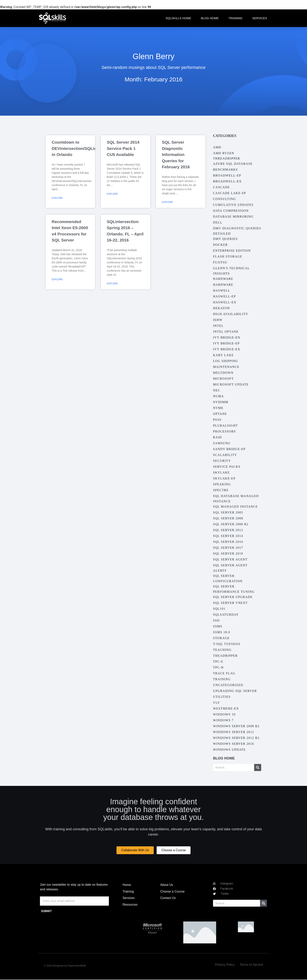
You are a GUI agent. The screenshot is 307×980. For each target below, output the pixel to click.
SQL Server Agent (230, 559)
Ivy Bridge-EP (226, 343)
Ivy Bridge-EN (227, 337)
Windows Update (229, 750)
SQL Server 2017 (228, 548)
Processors (224, 431)
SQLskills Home (178, 18)
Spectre (221, 490)
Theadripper (225, 656)
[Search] (258, 767)
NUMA (218, 396)
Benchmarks (225, 170)
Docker (220, 245)
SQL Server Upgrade (233, 597)
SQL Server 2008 (228, 518)
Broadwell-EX (227, 181)
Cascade (221, 187)
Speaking (222, 484)
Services (260, 18)
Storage (221, 638)
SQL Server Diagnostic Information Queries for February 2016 (176, 154)
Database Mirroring (233, 217)
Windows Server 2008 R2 (236, 726)
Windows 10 (224, 714)
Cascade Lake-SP (229, 193)
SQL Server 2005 (228, 512)
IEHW (218, 320)
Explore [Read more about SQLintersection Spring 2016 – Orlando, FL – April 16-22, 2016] (112, 284)
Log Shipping (226, 361)
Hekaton (221, 308)
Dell (218, 222)
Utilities (222, 697)
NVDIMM (221, 402)
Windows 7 (223, 720)
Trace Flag (224, 673)
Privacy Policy (225, 965)
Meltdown (223, 373)
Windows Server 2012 (234, 732)
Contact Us (168, 898)
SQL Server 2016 (228, 542)
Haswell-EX (225, 302)
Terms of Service (251, 965)
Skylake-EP (224, 478)
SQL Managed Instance (235, 507)
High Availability (231, 314)
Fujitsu (220, 262)
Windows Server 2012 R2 (236, 738)
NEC (217, 390)
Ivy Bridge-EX (227, 349)
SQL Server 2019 (228, 554)
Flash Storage (228, 256)
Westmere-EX (226, 708)
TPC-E (218, 662)
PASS (217, 420)
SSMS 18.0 (222, 632)
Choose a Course (172, 892)
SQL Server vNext (230, 603)
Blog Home (210, 18)
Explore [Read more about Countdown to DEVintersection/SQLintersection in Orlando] (57, 198)
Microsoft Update (231, 384)
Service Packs (227, 467)
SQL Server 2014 (228, 536)
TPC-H (218, 667)
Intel (218, 326)
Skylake (221, 472)
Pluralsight (225, 426)
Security (222, 461)
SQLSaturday (226, 615)
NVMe (218, 408)
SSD (216, 620)
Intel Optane (226, 332)
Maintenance (226, 367)
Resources (130, 905)
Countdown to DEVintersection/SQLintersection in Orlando (84, 148)
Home (127, 885)
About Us (167, 885)
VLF (216, 703)
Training (236, 18)
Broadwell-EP (227, 175)
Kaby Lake (223, 355)
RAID (218, 437)
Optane (220, 414)
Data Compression (231, 211)
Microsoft (223, 379)
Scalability (225, 455)
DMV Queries (225, 239)
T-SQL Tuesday (227, 644)
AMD (217, 147)
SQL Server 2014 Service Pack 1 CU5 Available (123, 148)
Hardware (223, 279)
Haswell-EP (224, 296)
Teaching (222, 650)
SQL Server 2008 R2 (231, 524)
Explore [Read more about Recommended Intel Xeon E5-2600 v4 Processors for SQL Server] (57, 279)
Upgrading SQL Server (235, 691)
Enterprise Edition (232, 251)
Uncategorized (228, 685)
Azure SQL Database (233, 164)
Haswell (222, 290)
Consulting (224, 199)
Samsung (222, 443)
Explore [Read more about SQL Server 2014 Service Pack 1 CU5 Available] (112, 194)
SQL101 (219, 609)
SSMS (218, 626)
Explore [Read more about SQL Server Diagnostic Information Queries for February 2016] (167, 202)
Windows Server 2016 (234, 744)
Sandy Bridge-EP (229, 449)
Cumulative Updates (233, 205)
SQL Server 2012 (228, 530)
